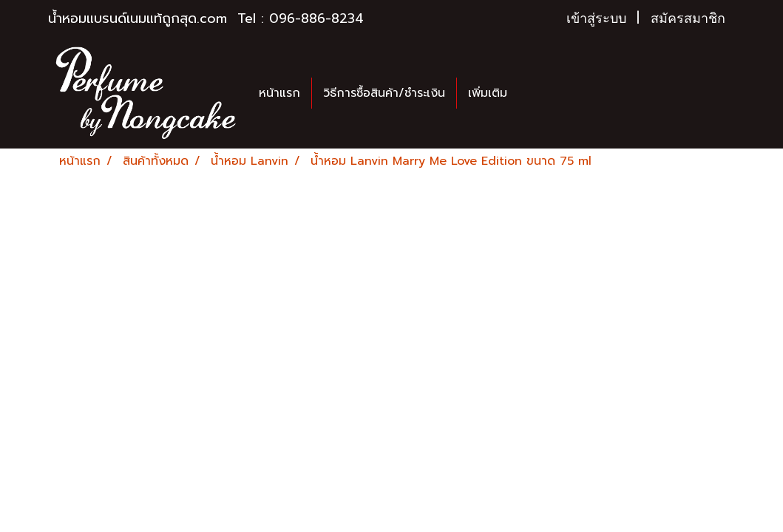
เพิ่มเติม (488, 93)
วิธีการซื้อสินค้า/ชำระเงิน (384, 93)
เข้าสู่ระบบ (596, 18)
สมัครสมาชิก (688, 18)
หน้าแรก (279, 93)
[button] (532, 93)
